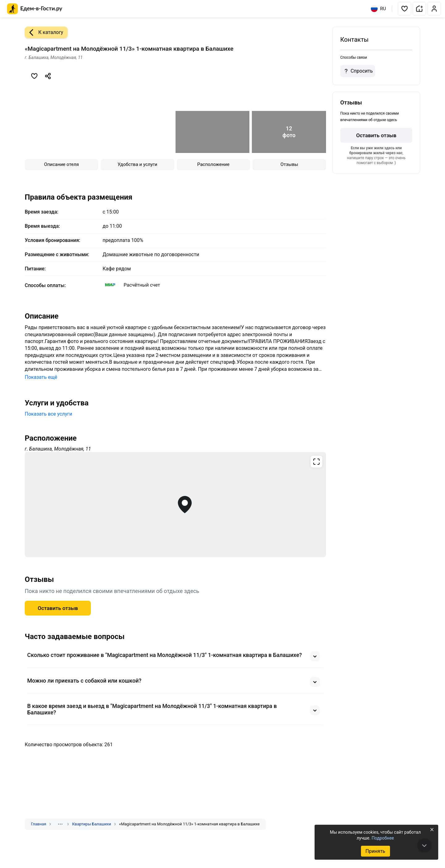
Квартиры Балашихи (91, 824)
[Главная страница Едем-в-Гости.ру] (35, 9)
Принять (375, 851)
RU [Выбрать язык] (378, 9)
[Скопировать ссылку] (48, 76)
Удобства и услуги (138, 164)
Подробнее (383, 838)
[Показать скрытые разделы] (60, 824)
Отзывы (289, 164)
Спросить (358, 71)
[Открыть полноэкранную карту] (175, 505)
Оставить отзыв (58, 608)
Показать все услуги (49, 414)
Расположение (213, 164)
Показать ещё (41, 377)
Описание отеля (62, 164)
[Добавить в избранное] (34, 76)
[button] (405, 9)
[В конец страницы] (424, 845)
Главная (38, 824)
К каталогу (44, 32)
